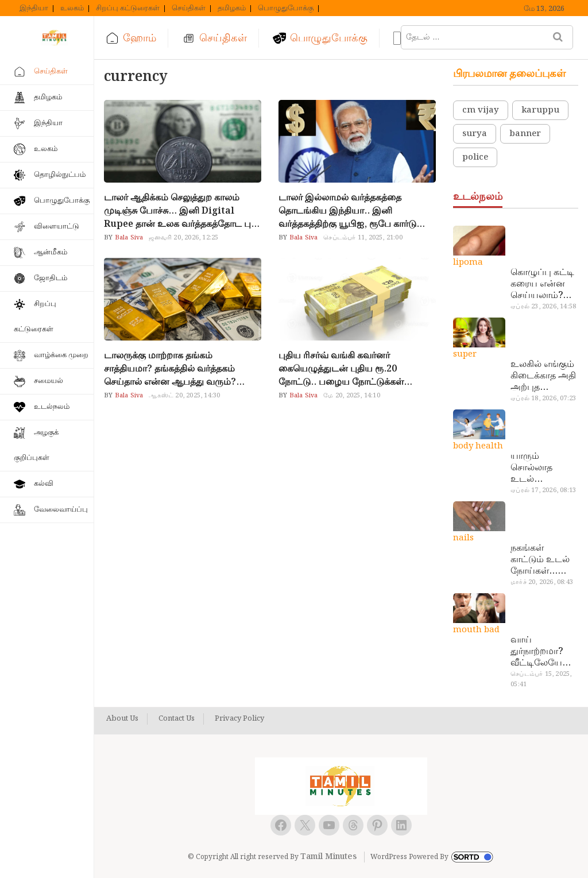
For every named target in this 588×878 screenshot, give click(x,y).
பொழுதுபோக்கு (286, 9)
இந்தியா (34, 9)
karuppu (540, 110)
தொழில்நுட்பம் (60, 175)
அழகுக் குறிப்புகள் (36, 445)
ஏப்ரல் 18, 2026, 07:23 (543, 399)
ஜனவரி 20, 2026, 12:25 (183, 238)
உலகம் (72, 9)
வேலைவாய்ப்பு (61, 510)
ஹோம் (140, 38)
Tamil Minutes (328, 857)
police (475, 157)
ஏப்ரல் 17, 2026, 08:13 (543, 490)
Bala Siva (128, 238)
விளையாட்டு (57, 227)
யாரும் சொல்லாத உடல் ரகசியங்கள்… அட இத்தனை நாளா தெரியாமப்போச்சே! (543, 468)
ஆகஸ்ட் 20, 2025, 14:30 (184, 396)
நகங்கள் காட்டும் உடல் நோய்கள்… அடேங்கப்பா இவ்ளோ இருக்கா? (540, 560)
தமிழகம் (232, 9)
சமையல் (49, 381)
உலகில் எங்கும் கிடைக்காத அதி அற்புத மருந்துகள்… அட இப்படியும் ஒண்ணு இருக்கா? (543, 376)
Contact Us (177, 719)
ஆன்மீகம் (51, 252)
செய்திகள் (189, 9)
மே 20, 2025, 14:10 (351, 396)
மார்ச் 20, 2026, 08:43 (542, 582)
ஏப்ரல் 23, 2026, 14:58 (543, 307)
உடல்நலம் (52, 407)
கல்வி (44, 484)
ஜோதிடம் (51, 278)
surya (475, 134)
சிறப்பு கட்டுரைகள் (128, 9)
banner (525, 134)
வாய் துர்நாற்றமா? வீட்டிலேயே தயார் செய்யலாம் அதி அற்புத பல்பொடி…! (537, 652)
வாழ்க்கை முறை (61, 355)
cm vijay (481, 110)
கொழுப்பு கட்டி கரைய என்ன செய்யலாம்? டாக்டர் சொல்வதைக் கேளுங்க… (542, 284)
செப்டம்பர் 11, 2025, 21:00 (363, 238)
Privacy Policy (239, 719)
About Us (122, 719)
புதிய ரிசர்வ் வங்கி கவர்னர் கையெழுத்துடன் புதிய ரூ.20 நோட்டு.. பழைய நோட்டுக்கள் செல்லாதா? (341, 369)
